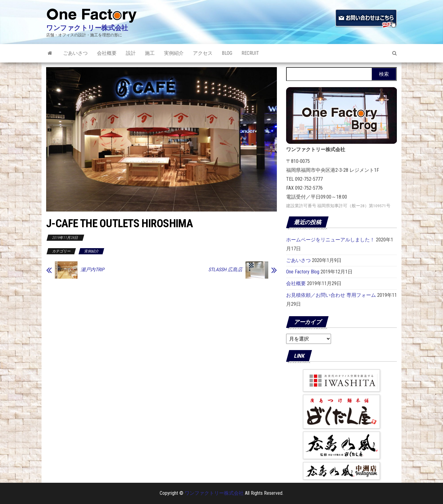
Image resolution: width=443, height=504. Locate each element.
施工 (150, 53)
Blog (227, 53)
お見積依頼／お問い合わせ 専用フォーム (331, 295)
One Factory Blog (303, 272)
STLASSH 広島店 (225, 270)
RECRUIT (250, 53)
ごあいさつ (75, 53)
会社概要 (107, 53)
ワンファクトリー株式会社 (87, 28)
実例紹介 (174, 53)
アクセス (203, 53)
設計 (131, 53)
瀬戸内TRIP (92, 270)
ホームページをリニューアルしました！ (330, 240)
